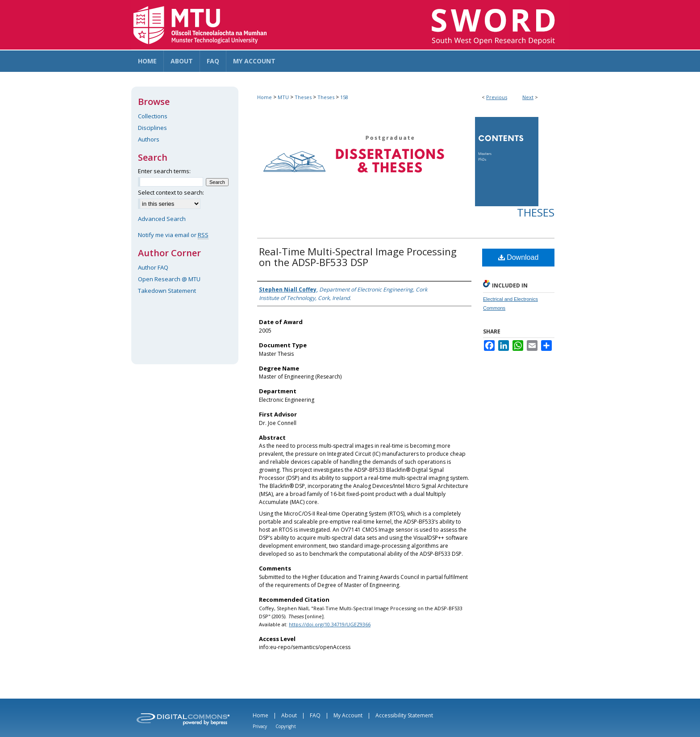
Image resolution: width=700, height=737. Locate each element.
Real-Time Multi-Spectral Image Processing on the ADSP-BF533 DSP (358, 257)
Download (519, 257)
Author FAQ (153, 267)
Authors (149, 139)
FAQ (315, 715)
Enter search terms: (164, 171)
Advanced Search (162, 219)
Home (265, 97)
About (289, 715)
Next (528, 97)
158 (344, 97)
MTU (283, 97)
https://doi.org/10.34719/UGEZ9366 (330, 624)
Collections (153, 116)
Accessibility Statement (404, 715)
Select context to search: (171, 192)
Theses (303, 97)
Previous (497, 97)
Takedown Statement (167, 291)
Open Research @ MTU (169, 279)
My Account (348, 715)
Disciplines (152, 128)
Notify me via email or (173, 235)
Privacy (260, 726)
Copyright (286, 726)
